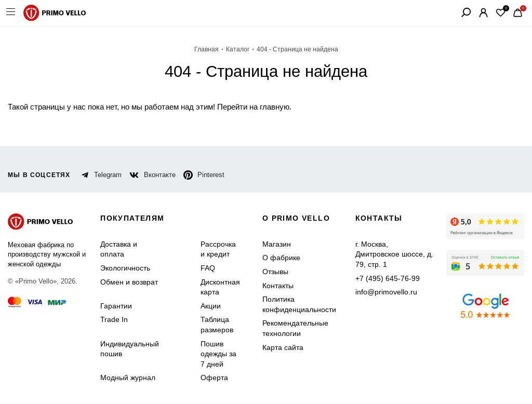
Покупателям (132, 218)
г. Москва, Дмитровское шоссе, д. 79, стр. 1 (394, 254)
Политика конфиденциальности (299, 304)
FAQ (208, 268)
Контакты (278, 286)
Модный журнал (128, 378)
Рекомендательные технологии (295, 328)
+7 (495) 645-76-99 (388, 278)
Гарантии (116, 306)
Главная (207, 49)
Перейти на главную (253, 107)
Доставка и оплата (119, 249)
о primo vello (296, 218)
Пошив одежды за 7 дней (218, 354)
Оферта (214, 378)
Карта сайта (283, 347)
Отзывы (275, 272)
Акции (211, 306)
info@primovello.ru (386, 292)
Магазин (277, 244)
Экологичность (125, 268)
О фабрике (281, 258)
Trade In (114, 319)
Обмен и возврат (129, 282)
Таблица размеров (217, 325)
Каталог (238, 49)
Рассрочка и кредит (218, 249)
